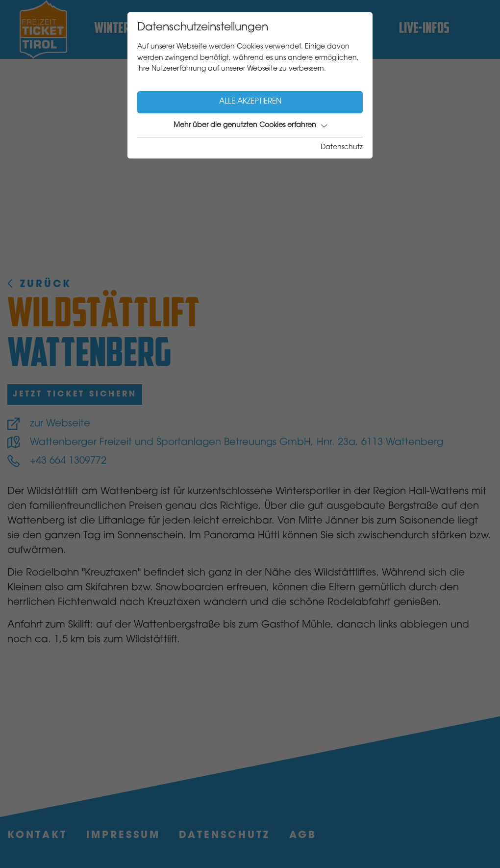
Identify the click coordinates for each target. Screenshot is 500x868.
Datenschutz (342, 148)
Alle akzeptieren (250, 102)
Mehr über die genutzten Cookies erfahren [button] (250, 126)
